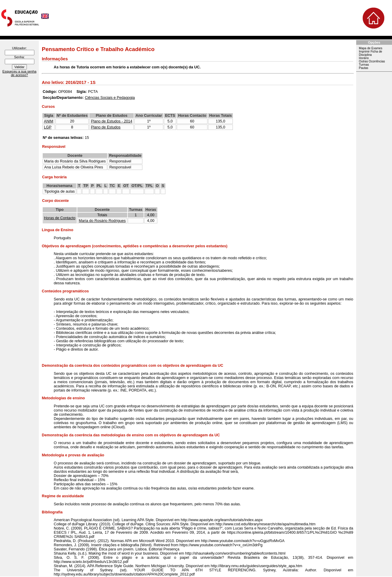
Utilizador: (19, 48)
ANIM (49, 121)
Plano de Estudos (106, 127)
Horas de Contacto (60, 218)
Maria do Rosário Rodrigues (102, 221)
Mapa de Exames (371, 48)
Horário (364, 58)
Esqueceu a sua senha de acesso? (19, 73)
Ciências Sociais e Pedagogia (110, 98)
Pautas (363, 68)
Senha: (19, 57)
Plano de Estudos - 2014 (112, 121)
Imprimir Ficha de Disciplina (371, 53)
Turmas (364, 65)
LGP (48, 127)
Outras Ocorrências (372, 61)
